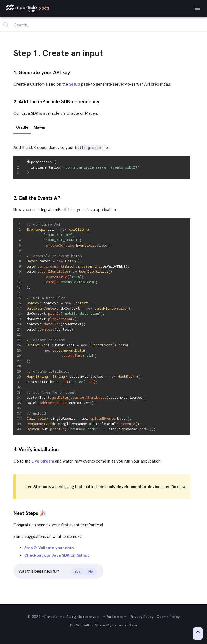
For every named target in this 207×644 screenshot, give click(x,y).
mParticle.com (115, 617)
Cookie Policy (168, 617)
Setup (75, 84)
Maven (39, 127)
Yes (77, 571)
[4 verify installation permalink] (11, 449)
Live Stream (43, 461)
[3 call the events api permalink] (11, 197)
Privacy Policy (142, 617)
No (91, 571)
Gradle (22, 127)
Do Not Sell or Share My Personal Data (103, 625)
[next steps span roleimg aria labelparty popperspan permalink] (11, 513)
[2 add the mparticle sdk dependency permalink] (11, 101)
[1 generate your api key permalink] (11, 72)
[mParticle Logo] (28, 8)
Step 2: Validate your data (49, 548)
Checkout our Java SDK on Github (57, 555)
